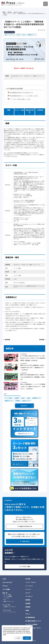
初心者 (18, 35)
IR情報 (27, 610)
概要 (9, 110)
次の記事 (42, 340)
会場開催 (17, 398)
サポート (28, 614)
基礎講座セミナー (37, 398)
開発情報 (28, 600)
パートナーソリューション (10, 612)
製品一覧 (5, 593)
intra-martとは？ (8, 582)
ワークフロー (7, 598)
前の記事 (7, 340)
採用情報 (28, 607)
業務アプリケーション (9, 601)
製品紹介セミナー (26, 401)
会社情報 (28, 603)
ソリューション (7, 610)
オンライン (12, 35)
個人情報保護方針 (30, 617)
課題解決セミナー (32, 35)
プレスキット (29, 596)
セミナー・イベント (10, 32)
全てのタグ (24, 406)
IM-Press (5, 586)
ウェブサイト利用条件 (31, 624)
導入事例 (28, 579)
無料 (6, 35)
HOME (4, 579)
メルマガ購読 (6, 589)
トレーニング (29, 586)
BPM (5, 600)
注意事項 (40, 110)
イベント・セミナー (31, 582)
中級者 (28, 398)
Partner (24, 35)
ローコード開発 (7, 595)
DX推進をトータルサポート (10, 607)
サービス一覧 (6, 605)
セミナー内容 (19, 110)
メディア (28, 593)
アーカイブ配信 (8, 398)
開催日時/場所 (30, 111)
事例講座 (18, 401)
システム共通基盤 (8, 596)
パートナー (28, 589)
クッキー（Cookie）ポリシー (33, 628)
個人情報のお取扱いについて (33, 621)
